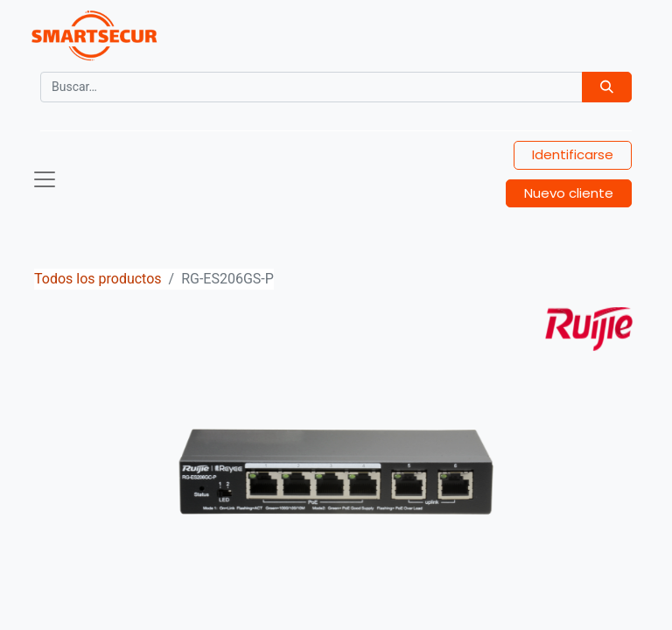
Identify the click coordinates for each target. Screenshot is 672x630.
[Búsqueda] (607, 87)
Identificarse (573, 154)
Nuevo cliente (569, 193)
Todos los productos (98, 279)
